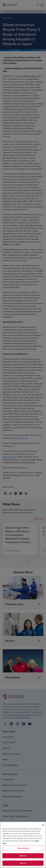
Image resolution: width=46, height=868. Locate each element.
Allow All (23, 863)
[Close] (43, 825)
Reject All (23, 856)
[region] (23, 845)
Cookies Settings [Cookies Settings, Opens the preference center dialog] (23, 848)
